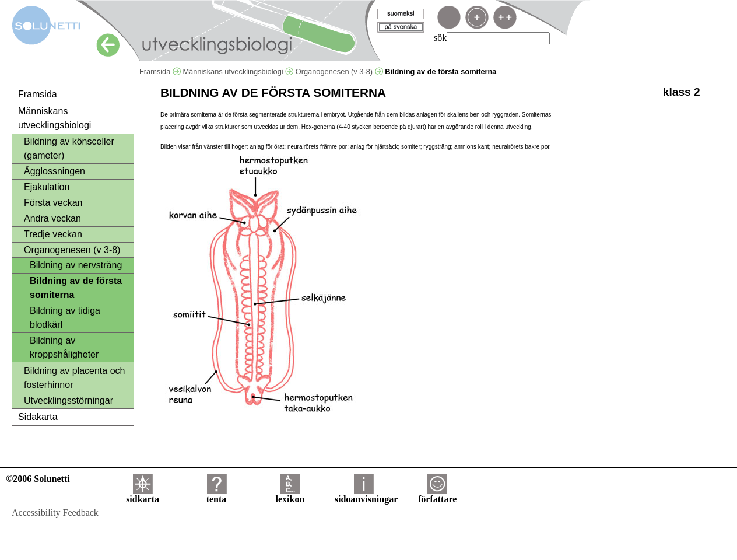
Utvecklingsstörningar (69, 400)
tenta (217, 495)
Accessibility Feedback (55, 512)
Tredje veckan (53, 234)
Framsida (160, 71)
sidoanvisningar (366, 495)
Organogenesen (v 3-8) (339, 71)
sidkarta (143, 495)
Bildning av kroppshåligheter (64, 347)
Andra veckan (52, 218)
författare (437, 495)
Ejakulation (47, 187)
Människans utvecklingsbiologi (238, 71)
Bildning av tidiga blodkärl (65, 318)
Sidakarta (38, 417)
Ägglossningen (55, 171)
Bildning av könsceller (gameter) (69, 148)
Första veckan (53, 203)
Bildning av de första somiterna (76, 288)
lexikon (290, 495)
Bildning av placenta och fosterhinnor (74, 378)
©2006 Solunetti (38, 479)
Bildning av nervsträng (76, 265)
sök (440, 38)
